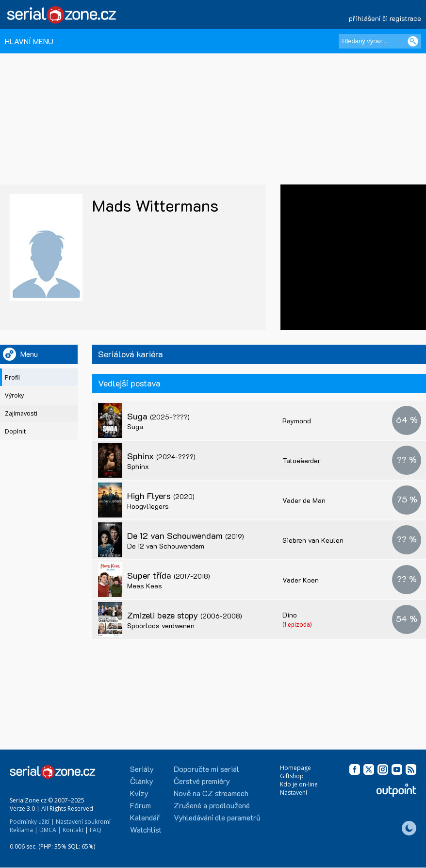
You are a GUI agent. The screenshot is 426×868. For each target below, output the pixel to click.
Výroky (14, 395)
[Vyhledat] (413, 41)
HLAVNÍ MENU (29, 41)
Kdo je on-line (299, 784)
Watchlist (146, 829)
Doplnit (15, 431)
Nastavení (294, 793)
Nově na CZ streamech (211, 793)
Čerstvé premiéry (202, 781)
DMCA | (50, 830)
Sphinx (161, 456)
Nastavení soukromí (83, 822)
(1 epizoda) (297, 624)
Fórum (140, 805)
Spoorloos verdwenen (161, 626)
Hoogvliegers (148, 506)
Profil (12, 377)
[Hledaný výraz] (380, 41)
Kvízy (139, 793)
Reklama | (24, 830)
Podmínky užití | (32, 822)
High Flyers (161, 496)
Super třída (169, 575)
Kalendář (145, 817)
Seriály (142, 769)
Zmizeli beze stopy (185, 615)
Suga (158, 416)
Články (142, 781)
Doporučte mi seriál (206, 769)
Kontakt (73, 830)
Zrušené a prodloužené (212, 805)
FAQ (96, 830)
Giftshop (292, 776)
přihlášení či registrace (385, 18)
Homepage (295, 768)
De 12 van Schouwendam (186, 535)
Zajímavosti (21, 413)
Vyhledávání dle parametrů (217, 817)
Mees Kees (145, 586)
